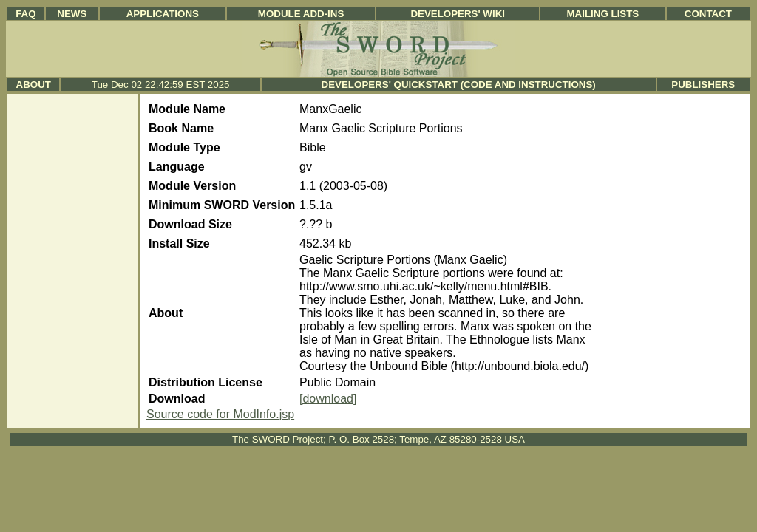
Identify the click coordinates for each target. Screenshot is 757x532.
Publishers (703, 85)
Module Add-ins (301, 14)
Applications (163, 14)
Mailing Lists (603, 14)
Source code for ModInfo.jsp (220, 414)
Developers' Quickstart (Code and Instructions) (459, 85)
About (34, 85)
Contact (708, 14)
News (72, 14)
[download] (328, 399)
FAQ (26, 14)
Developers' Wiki (458, 14)
